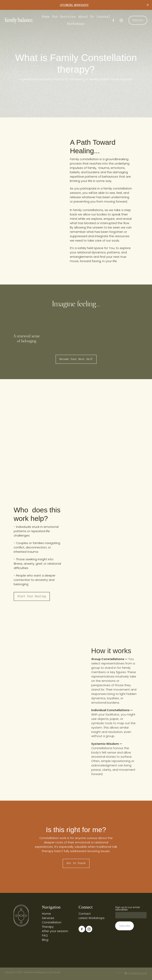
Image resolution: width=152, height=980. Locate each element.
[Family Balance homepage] (19, 20)
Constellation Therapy (52, 925)
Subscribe (125, 926)
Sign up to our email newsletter (127, 909)
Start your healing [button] (32, 596)
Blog (45, 940)
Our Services (64, 17)
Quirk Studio (55, 973)
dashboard (30, 973)
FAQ (45, 936)
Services (48, 918)
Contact (138, 20)
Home (46, 17)
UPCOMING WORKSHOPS (74, 5)
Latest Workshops (92, 918)
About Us (86, 17)
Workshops (76, 24)
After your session (55, 931)
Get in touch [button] (76, 863)
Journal (103, 17)
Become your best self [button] (76, 359)
